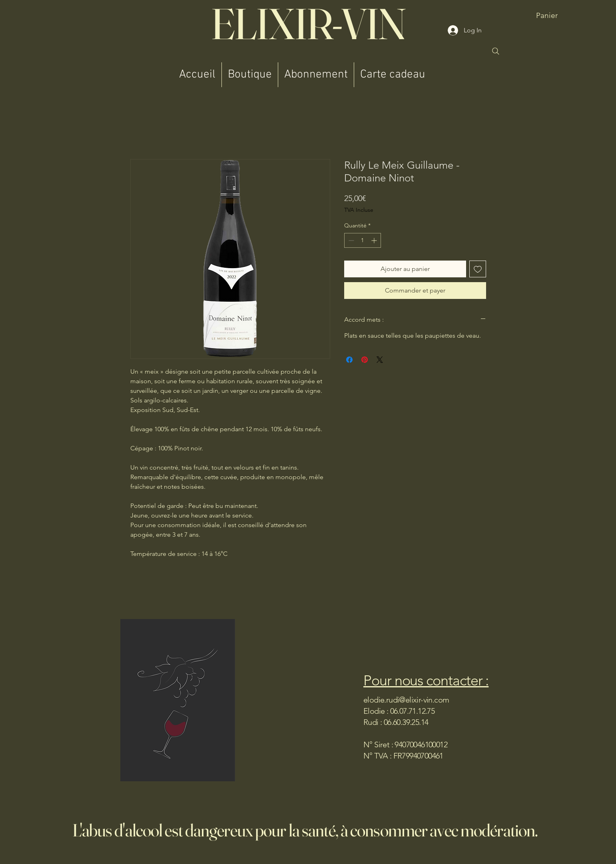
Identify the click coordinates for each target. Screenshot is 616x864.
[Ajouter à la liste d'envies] (478, 269)
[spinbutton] (363, 240)
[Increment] (375, 240)
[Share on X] (380, 360)
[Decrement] (350, 240)
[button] (560, 16)
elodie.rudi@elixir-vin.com (406, 700)
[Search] (496, 51)
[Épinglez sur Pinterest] (365, 360)
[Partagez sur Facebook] (349, 360)
